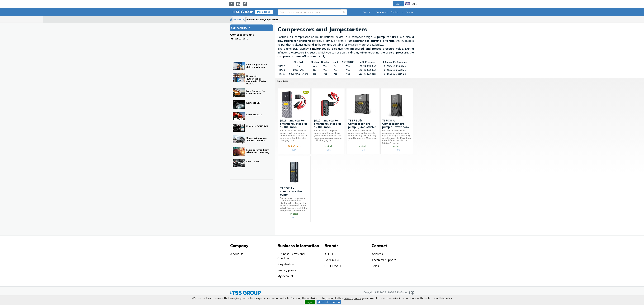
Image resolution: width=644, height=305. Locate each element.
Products (368, 12)
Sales (375, 266)
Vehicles (265, 12)
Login (398, 4)
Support (410, 12)
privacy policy (352, 298)
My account (285, 276)
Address (377, 254)
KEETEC (330, 254)
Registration (286, 264)
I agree (310, 302)
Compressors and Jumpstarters (279, 19)
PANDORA (332, 260)
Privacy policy (287, 270)
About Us (237, 254)
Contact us (397, 12)
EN (411, 4)
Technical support (384, 260)
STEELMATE (333, 266)
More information (329, 302)
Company (382, 12)
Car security (249, 19)
